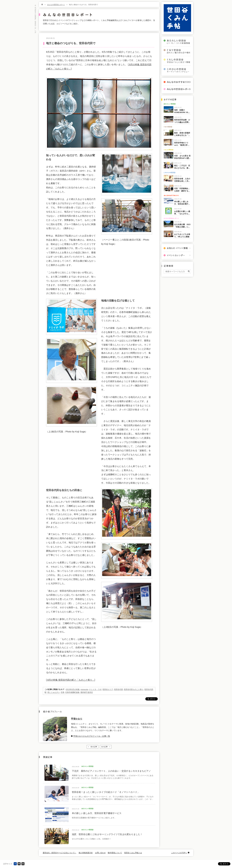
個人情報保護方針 (86, 853)
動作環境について (115, 853)
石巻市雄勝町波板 (72, 692)
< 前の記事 (92, 747)
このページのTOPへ (179, 853)
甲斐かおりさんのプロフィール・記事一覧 (92, 736)
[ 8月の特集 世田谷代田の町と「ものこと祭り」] (71, 680)
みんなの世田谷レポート (56, 5)
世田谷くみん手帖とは (133, 853)
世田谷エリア (108, 689)
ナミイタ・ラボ (95, 689)
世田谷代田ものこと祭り (134, 689)
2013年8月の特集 (73, 689)
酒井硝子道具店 (87, 692)
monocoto (84, 689)
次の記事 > (106, 747)
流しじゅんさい (54, 692)
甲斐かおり (77, 719)
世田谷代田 (118, 689)
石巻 (63, 692)
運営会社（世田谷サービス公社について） (60, 853)
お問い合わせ (100, 853)
